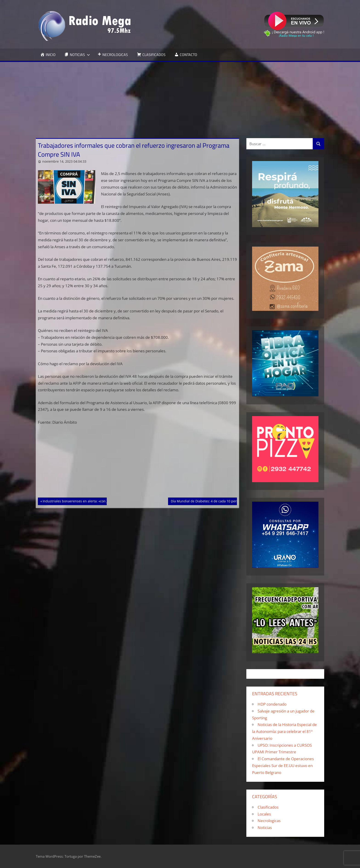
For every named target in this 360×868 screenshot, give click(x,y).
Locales (264, 814)
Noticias (265, 828)
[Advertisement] (180, 96)
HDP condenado (272, 704)
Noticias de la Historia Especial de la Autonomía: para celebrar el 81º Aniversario (284, 731)
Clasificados (268, 807)
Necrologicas (269, 821)
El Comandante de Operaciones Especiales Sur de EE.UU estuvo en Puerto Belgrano (283, 766)
